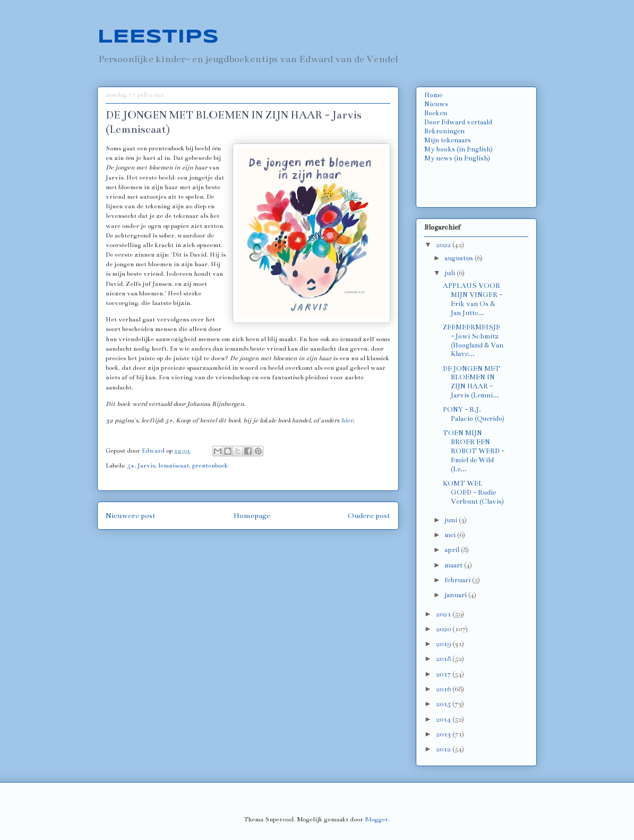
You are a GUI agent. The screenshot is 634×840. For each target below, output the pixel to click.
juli (451, 273)
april (453, 550)
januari (456, 595)
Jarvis (146, 465)
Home (433, 95)
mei (451, 535)
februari (458, 580)
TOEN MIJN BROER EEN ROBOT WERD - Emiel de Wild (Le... (474, 451)
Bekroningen (444, 131)
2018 (444, 659)
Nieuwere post (131, 516)
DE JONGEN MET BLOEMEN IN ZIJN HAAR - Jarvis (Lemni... (472, 382)
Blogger (376, 819)
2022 (444, 245)
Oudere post (369, 516)
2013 (444, 734)
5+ (131, 465)
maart (454, 565)
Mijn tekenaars (448, 140)
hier (347, 420)
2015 (444, 704)
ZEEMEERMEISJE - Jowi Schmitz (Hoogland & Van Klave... (473, 341)
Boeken (436, 113)
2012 (444, 749)
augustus (460, 258)
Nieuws (436, 104)
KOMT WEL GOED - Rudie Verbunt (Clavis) (473, 493)
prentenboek (210, 465)
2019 (444, 644)
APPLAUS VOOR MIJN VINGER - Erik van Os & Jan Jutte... (473, 299)
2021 (444, 614)
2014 (444, 719)
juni (452, 520)
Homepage (252, 516)
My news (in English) (457, 158)
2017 (444, 674)
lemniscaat (174, 465)
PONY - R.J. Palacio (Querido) (474, 414)
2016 (444, 689)
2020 (444, 629)
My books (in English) (459, 149)
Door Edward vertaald (458, 122)
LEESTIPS (158, 37)
